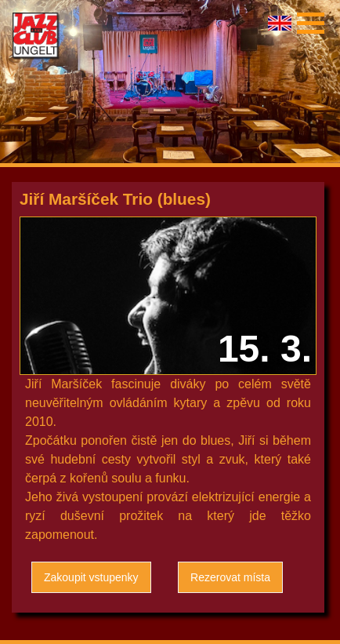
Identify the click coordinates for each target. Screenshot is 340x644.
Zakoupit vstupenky (91, 577)
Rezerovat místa (230, 577)
